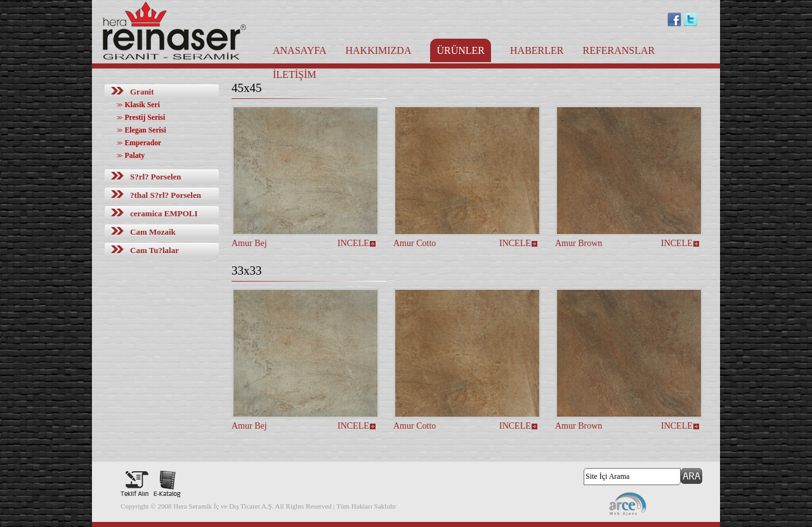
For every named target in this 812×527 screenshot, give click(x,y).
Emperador (139, 143)
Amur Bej (249, 243)
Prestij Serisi (141, 118)
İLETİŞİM (294, 75)
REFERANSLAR (619, 50)
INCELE (353, 243)
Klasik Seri (138, 105)
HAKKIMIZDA (378, 50)
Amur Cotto (415, 243)
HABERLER (537, 50)
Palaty (131, 156)
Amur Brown (579, 243)
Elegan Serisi (141, 130)
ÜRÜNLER (461, 50)
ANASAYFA (299, 50)
